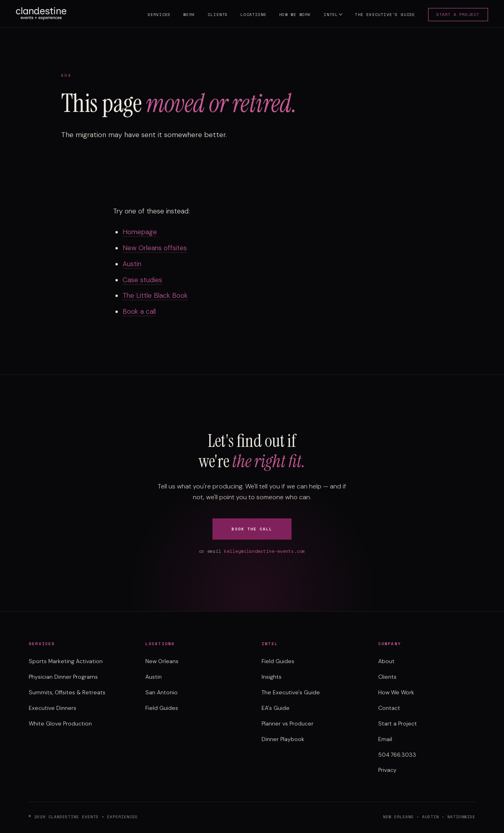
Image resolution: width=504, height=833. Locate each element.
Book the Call (252, 529)
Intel (328, 15)
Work (186, 15)
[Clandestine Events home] (44, 14)
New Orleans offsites (155, 248)
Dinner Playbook (283, 739)
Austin (132, 264)
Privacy (387, 770)
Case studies (142, 280)
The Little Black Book (155, 295)
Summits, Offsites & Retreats (67, 692)
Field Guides (162, 708)
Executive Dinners (53, 708)
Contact (389, 708)
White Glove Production (60, 723)
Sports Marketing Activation (66, 661)
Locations (251, 15)
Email (385, 739)
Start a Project (455, 15)
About (386, 661)
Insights (272, 677)
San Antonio (162, 692)
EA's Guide (276, 708)
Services (156, 15)
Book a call (139, 311)
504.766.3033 (397, 755)
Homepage (140, 232)
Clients (214, 15)
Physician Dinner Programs (63, 677)
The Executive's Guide (382, 15)
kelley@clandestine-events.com (265, 551)
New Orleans (162, 661)
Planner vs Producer (288, 723)
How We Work (292, 15)
